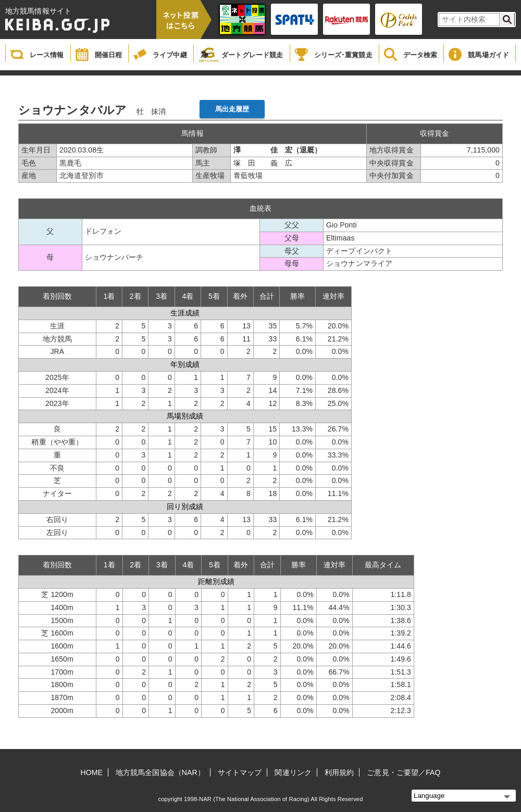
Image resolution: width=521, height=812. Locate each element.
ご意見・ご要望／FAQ (404, 772)
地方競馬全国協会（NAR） (160, 772)
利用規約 (339, 772)
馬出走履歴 (232, 109)
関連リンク (293, 772)
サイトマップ (240, 772)
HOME (92, 772)
